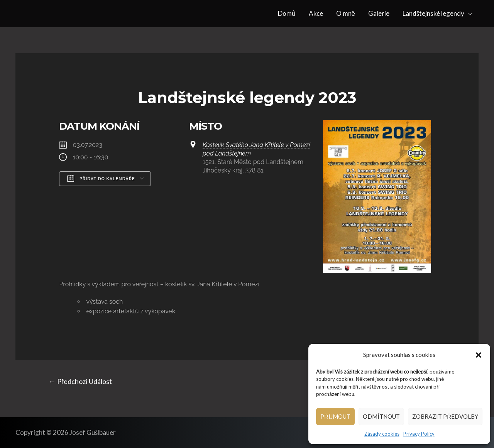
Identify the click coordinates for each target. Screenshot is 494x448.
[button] (479, 355)
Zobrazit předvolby (445, 416)
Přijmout (335, 416)
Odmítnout (381, 416)
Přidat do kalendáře (101, 178)
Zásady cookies (382, 434)
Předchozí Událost (80, 381)
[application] (468, 14)
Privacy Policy (419, 434)
